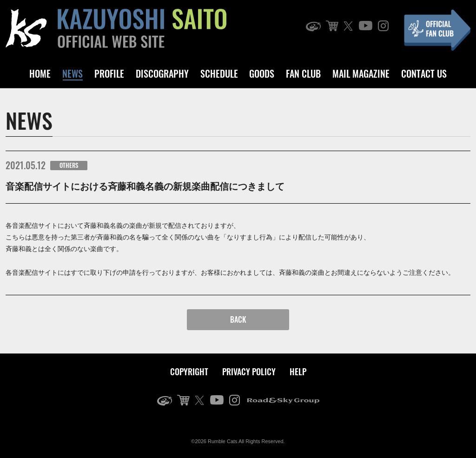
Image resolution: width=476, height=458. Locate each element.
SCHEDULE (219, 73)
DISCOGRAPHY (162, 73)
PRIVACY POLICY (249, 372)
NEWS (73, 73)
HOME (40, 73)
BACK (238, 319)
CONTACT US (424, 73)
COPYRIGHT (189, 372)
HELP (298, 372)
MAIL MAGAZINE (361, 73)
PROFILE (109, 73)
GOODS (262, 73)
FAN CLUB (303, 73)
